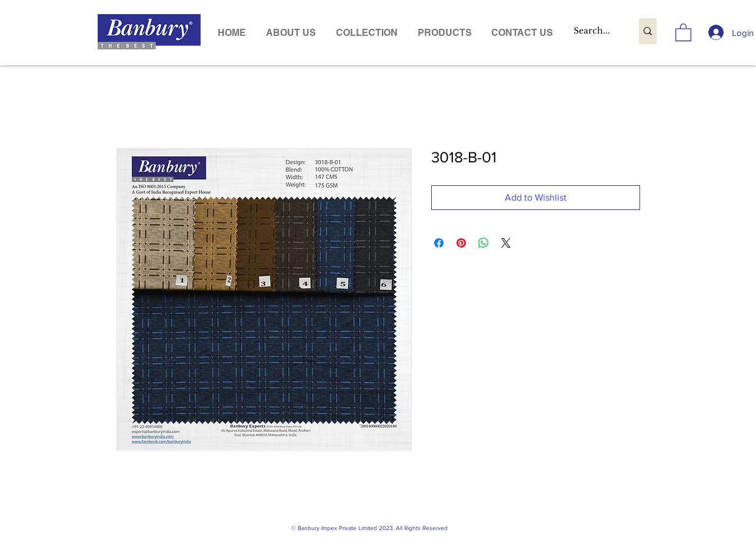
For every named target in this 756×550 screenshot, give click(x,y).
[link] (683, 32)
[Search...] (594, 31)
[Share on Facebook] (439, 243)
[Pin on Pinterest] (461, 243)
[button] (445, 33)
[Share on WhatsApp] (484, 243)
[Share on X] (506, 243)
